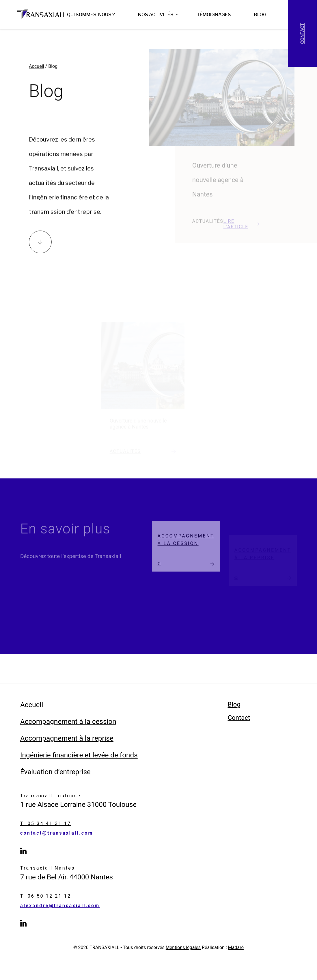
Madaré (236, 947)
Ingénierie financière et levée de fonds (79, 755)
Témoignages (214, 14)
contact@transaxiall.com (57, 833)
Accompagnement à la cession (68, 722)
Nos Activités (156, 14)
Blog (260, 14)
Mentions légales (183, 947)
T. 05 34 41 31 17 (46, 824)
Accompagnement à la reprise (67, 738)
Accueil (37, 72)
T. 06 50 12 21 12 (46, 896)
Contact (302, 34)
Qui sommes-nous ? (91, 14)
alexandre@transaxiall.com (60, 906)
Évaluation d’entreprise (55, 772)
